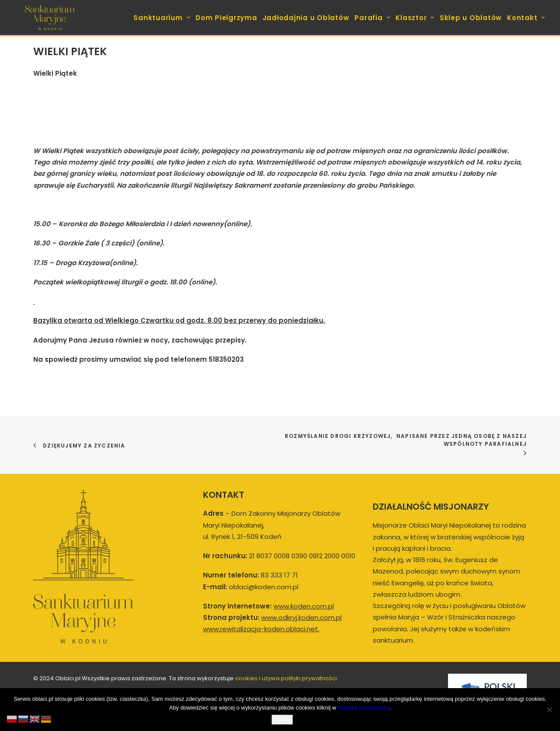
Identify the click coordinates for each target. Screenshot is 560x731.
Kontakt (526, 18)
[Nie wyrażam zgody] (549, 710)
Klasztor (415, 18)
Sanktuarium (162, 18)
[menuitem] (163, 17)
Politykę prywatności (364, 708)
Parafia (372, 18)
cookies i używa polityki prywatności (286, 678)
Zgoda (282, 719)
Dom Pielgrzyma (226, 18)
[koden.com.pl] (50, 17)
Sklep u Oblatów (471, 18)
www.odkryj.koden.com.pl (301, 617)
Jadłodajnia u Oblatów (306, 18)
